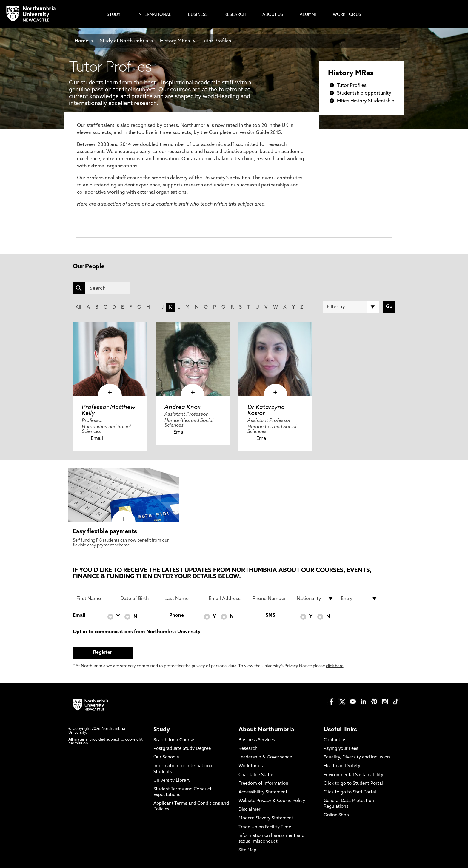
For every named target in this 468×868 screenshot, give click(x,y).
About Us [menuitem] (273, 15)
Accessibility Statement (263, 792)
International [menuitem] (154, 15)
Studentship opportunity (364, 93)
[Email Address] (227, 599)
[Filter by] (351, 307)
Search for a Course (174, 740)
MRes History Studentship (366, 101)
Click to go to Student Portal (353, 784)
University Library (172, 781)
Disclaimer (250, 810)
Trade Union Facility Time (265, 827)
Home (81, 41)
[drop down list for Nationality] (315, 599)
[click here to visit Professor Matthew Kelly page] (110, 359)
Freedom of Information (263, 784)
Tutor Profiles (216, 41)
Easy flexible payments (105, 532)
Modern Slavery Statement (266, 818)
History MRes (175, 41)
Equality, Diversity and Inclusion (357, 757)
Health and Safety (342, 766)
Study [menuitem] (114, 15)
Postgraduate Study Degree (182, 749)
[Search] (107, 288)
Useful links (340, 730)
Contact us (335, 740)
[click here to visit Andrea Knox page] (193, 359)
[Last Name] (183, 599)
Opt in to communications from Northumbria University (137, 632)
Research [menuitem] (235, 15)
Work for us (251, 766)
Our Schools (166, 757)
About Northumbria (266, 730)
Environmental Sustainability (353, 775)
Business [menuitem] (198, 15)
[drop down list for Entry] (359, 599)
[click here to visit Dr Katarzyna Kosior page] (275, 359)
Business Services (257, 740)
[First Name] (95, 599)
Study (162, 730)
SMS (270, 616)
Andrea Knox (183, 408)
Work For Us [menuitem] (347, 15)
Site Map (247, 850)
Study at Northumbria (124, 41)
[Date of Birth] (139, 599)
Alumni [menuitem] (308, 15)
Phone (177, 616)
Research (248, 749)
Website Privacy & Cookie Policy (272, 801)
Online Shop (336, 815)
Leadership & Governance (265, 757)
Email (97, 439)
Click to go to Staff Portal (350, 792)
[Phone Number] (271, 599)
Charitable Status (256, 775)
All (78, 307)
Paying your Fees (341, 749)
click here (335, 666)
